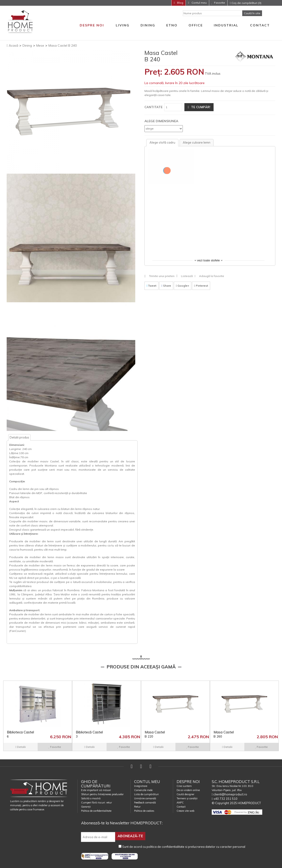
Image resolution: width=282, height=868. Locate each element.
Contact (260, 25)
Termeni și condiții (187, 798)
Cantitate (154, 107)
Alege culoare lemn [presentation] (197, 142)
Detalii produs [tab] (19, 437)
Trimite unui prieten (162, 276)
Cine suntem (184, 786)
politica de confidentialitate (165, 846)
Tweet (151, 286)
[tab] (162, 143)
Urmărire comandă (145, 798)
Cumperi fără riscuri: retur (96, 803)
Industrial (226, 25)
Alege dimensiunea (161, 121)
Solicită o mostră (91, 798)
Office (196, 25)
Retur (137, 807)
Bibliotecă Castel (89, 734)
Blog (180, 3)
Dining (148, 25)
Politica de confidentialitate (96, 811)
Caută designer (185, 794)
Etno (172, 25)
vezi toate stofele (209, 260)
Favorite (220, 3)
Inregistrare (141, 786)
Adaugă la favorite (212, 276)
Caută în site (252, 13)
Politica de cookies (144, 811)
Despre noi (92, 25)
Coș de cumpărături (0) (246, 3)
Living (123, 25)
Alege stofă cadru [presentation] (162, 142)
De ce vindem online (188, 790)
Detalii (21, 747)
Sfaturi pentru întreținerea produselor (102, 794)
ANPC (180, 803)
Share (166, 286)
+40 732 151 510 (225, 799)
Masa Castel (155, 734)
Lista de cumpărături (146, 794)
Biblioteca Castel (20, 734)
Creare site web (185, 811)
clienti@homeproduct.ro (230, 794)
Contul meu (199, 3)
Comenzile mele (143, 790)
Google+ (183, 286)
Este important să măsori (96, 790)
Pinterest (201, 286)
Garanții (86, 807)
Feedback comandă (145, 803)
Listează (187, 276)
